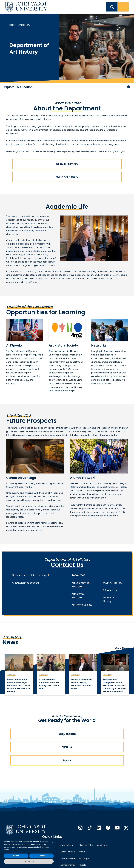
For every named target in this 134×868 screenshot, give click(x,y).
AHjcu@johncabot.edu (25, 583)
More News (122, 648)
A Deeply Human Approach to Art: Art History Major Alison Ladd (49, 684)
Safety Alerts (67, 845)
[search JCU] (112, 7)
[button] (52, 842)
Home (13, 25)
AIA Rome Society (82, 605)
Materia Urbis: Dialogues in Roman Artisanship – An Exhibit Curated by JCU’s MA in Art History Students (114, 686)
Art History (24, 25)
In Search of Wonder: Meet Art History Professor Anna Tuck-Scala (82, 684)
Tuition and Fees (68, 858)
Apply (67, 760)
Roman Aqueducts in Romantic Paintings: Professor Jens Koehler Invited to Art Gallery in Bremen (19, 686)
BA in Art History (67, 164)
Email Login (102, 845)
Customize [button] (29, 861)
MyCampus (84, 858)
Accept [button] (41, 856)
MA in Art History (67, 177)
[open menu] (123, 7)
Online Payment (68, 852)
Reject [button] (16, 856)
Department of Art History (29, 575)
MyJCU (82, 852)
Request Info (67, 734)
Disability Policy (86, 845)
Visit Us (67, 747)
